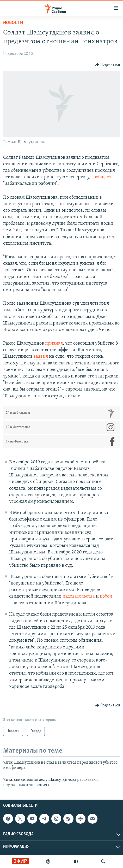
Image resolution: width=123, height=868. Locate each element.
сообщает (101, 177)
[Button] (108, 65)
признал (54, 343)
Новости (13, 23)
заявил (41, 356)
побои (106, 596)
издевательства (79, 596)
